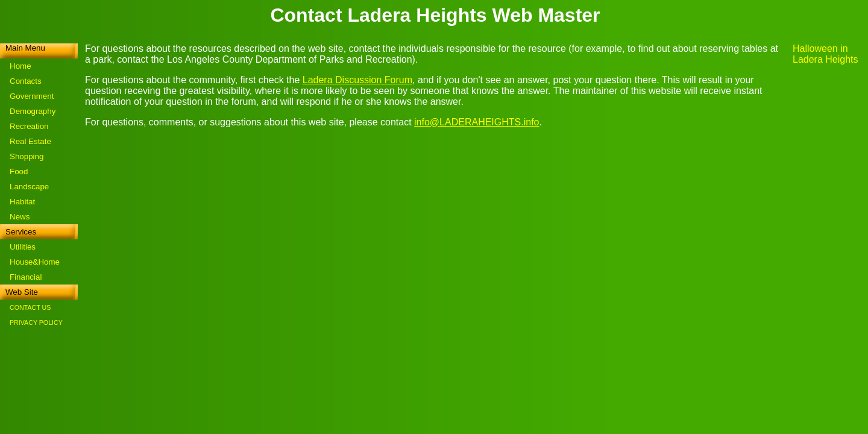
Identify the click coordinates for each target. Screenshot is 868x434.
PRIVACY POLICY (36, 322)
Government (32, 96)
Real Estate (30, 141)
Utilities (23, 247)
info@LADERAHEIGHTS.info (476, 122)
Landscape (29, 187)
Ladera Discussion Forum (357, 80)
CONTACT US (30, 307)
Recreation (29, 126)
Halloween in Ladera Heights (826, 54)
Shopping (27, 156)
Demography (33, 111)
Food (19, 171)
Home (20, 66)
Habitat (22, 202)
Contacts (26, 81)
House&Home (35, 262)
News (20, 217)
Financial (26, 277)
